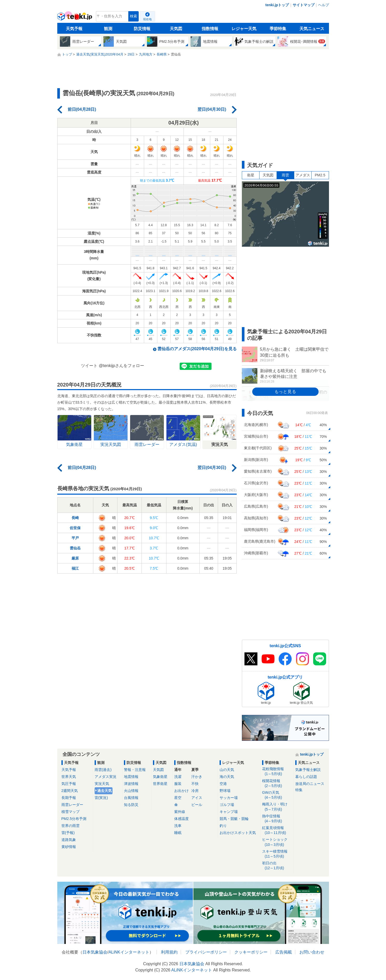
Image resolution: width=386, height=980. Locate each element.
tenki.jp (75, 18)
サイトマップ (304, 5)
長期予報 (69, 798)
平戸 (75, 538)
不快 (195, 784)
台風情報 (131, 798)
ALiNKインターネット (129, 952)
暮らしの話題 (306, 777)
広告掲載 (284, 952)
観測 (108, 29)
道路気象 (69, 840)
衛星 (251, 175)
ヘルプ (324, 5)
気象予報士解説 (308, 770)
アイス (197, 798)
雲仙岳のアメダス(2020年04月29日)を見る (197, 349)
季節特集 (278, 29)
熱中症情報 (277, 819)
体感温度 (181, 819)
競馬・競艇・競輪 (234, 819)
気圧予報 (69, 784)
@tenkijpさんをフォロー (121, 366)
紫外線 (180, 812)
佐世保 (75, 528)
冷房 (195, 791)
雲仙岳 (75, 548)
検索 (134, 16)
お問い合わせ (312, 952)
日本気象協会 (95, 952)
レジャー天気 (244, 29)
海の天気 (227, 777)
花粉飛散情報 (277, 772)
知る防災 (131, 805)
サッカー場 (229, 798)
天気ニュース (312, 29)
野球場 (225, 791)
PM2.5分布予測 (74, 819)
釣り (223, 826)
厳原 (75, 558)
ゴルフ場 (227, 805)
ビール (197, 805)
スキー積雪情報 (277, 854)
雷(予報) (68, 833)
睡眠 (178, 833)
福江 (75, 568)
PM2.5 (320, 175)
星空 (178, 798)
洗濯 (178, 777)
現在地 (147, 19)
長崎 (75, 518)
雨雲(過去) (103, 770)
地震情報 (131, 777)
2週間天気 (70, 791)
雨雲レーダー (72, 805)
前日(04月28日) (82, 109)
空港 (223, 784)
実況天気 (102, 784)
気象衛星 (160, 777)
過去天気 (104, 791)
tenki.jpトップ (277, 5)
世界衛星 (160, 784)
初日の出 (277, 866)
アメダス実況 (106, 777)
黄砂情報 (69, 847)
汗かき (197, 777)
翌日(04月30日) (212, 109)
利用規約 (169, 952)
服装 (178, 784)
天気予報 (74, 29)
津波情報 (131, 784)
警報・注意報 (135, 770)
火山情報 (131, 791)
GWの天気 (277, 795)
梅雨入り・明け (277, 807)
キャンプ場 (229, 812)
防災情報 (142, 29)
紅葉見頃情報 (277, 830)
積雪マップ (71, 812)
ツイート (89, 366)
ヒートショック (277, 842)
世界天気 (69, 777)
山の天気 (227, 770)
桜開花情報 (277, 784)
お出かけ (181, 791)
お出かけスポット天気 (238, 833)
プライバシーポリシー (206, 952)
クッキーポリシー (251, 952)
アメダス (303, 175)
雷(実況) (101, 798)
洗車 (178, 826)
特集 (299, 790)
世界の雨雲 (71, 826)
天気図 (176, 29)
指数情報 (210, 29)
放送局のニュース (310, 784)
